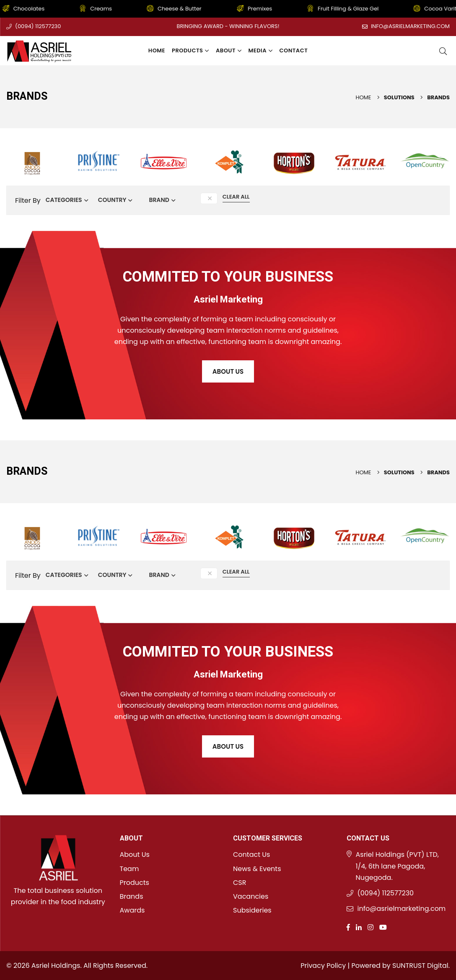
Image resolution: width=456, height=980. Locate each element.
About (229, 50)
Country (112, 200)
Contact (294, 50)
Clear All (236, 197)
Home (157, 50)
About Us (228, 371)
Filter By (28, 200)
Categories (64, 200)
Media (261, 50)
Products (190, 50)
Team (130, 869)
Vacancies (251, 896)
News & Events (257, 869)
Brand (159, 200)
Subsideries (252, 910)
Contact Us (251, 855)
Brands (132, 896)
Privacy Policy (323, 966)
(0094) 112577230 (38, 26)
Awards (132, 910)
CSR (240, 883)
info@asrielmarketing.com (410, 26)
